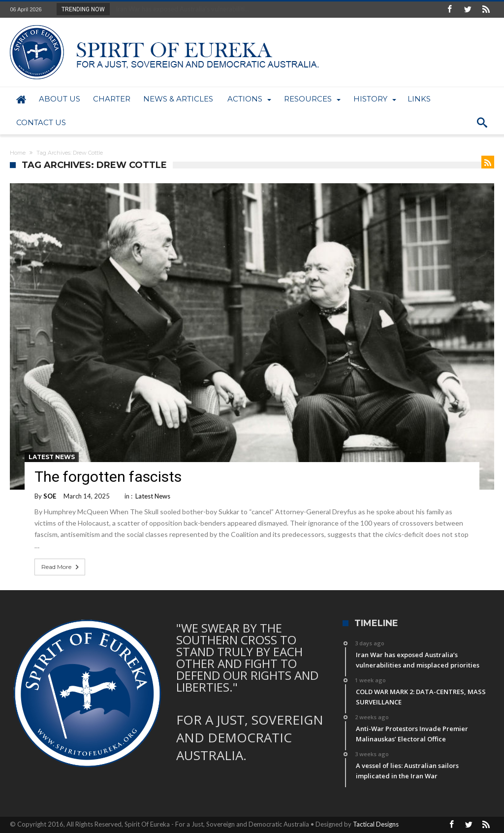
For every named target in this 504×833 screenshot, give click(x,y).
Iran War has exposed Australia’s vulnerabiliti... (180, 9)
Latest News (52, 457)
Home (18, 153)
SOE (50, 496)
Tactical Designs (376, 824)
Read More (61, 567)
